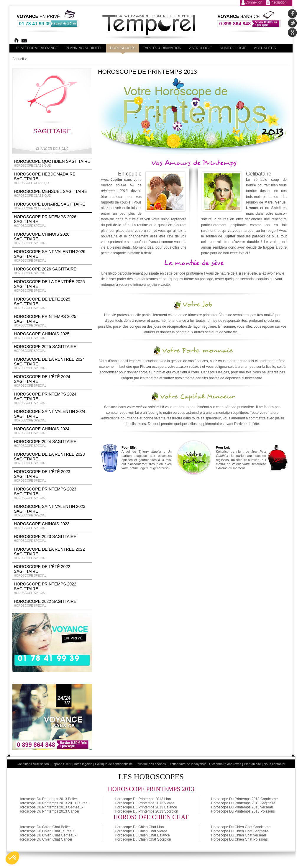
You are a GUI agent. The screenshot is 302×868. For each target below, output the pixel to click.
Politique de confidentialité (114, 764)
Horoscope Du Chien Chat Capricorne (241, 827)
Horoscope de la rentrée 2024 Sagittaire (52, 364)
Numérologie (233, 48)
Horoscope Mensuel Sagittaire (52, 193)
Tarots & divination (162, 48)
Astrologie (201, 48)
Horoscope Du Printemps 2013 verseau (242, 807)
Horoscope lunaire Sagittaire (52, 206)
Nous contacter (275, 764)
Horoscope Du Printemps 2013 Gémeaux (51, 807)
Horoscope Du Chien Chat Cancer (45, 839)
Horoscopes (123, 48)
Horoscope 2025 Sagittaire (52, 349)
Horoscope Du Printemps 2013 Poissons (243, 811)
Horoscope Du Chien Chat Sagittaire (240, 831)
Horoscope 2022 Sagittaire (52, 603)
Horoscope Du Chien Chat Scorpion (143, 839)
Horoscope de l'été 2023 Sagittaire (52, 476)
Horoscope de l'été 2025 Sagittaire (52, 303)
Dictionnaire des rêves (225, 764)
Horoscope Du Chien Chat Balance (142, 835)
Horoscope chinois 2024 (52, 431)
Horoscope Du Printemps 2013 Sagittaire (243, 803)
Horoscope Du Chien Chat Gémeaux (47, 835)
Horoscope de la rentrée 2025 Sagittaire (52, 286)
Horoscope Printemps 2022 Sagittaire (52, 588)
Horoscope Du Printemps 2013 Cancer (49, 811)
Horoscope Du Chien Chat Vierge (141, 831)
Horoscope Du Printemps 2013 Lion (143, 799)
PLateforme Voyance (37, 48)
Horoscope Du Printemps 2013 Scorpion (146, 811)
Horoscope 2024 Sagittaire (52, 444)
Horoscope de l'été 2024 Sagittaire (52, 381)
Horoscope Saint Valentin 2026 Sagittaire (52, 256)
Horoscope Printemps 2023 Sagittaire (52, 493)
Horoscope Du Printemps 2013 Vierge (145, 803)
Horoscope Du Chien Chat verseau (239, 835)
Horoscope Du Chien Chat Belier (44, 827)
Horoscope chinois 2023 (52, 526)
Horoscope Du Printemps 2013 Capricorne (244, 799)
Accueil (18, 59)
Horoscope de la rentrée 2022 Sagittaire (52, 554)
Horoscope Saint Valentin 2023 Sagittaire (52, 511)
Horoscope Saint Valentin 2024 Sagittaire (52, 416)
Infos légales (83, 764)
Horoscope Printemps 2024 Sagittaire (52, 398)
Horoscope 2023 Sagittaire (52, 539)
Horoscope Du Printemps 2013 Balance (146, 807)
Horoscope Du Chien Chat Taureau (46, 831)
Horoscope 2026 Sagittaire (52, 271)
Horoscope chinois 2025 (52, 336)
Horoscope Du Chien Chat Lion (139, 827)
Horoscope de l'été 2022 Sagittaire (52, 571)
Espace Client (62, 764)
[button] (12, 858)
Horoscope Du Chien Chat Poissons (239, 839)
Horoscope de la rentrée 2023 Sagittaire (52, 459)
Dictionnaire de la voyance (187, 764)
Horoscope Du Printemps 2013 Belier (48, 799)
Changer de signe (52, 149)
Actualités (265, 48)
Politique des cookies (151, 764)
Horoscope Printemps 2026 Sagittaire (52, 221)
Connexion (254, 2)
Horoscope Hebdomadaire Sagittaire (52, 178)
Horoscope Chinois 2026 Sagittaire (52, 239)
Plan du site (252, 764)
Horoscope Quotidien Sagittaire (52, 163)
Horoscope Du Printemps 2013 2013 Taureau (54, 803)
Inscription (279, 2)
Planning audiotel (84, 48)
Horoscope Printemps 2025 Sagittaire (52, 321)
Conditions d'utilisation (33, 764)
